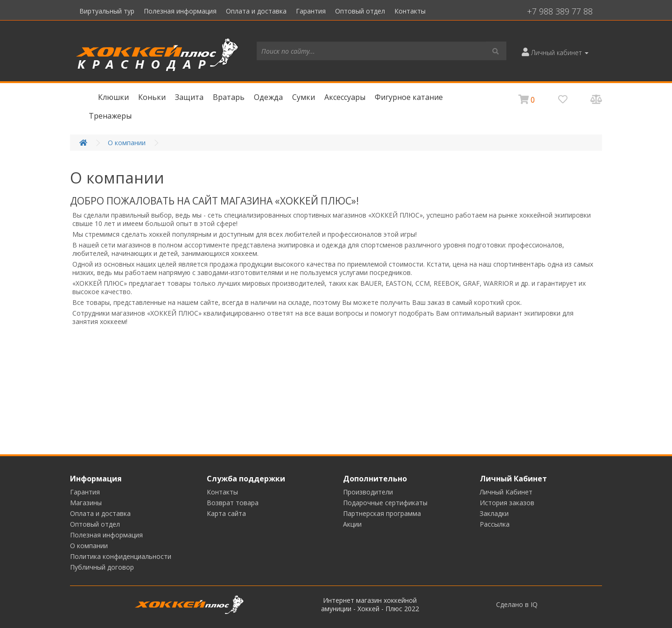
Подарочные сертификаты (385, 503)
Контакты (410, 11)
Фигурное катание (409, 97)
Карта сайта (226, 513)
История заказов (507, 503)
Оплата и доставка (256, 11)
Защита (189, 97)
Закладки (494, 513)
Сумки (304, 97)
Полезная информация (180, 11)
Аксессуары (345, 97)
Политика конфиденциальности (121, 556)
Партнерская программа (382, 513)
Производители (368, 492)
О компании (127, 143)
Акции (352, 524)
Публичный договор (102, 567)
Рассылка (495, 524)
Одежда (268, 97)
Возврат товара (233, 503)
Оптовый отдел (360, 11)
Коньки (152, 97)
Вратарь (229, 97)
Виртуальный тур (107, 11)
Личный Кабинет (506, 492)
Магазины (86, 503)
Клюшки (113, 97)
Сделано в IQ (517, 605)
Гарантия (311, 11)
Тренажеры (110, 116)
